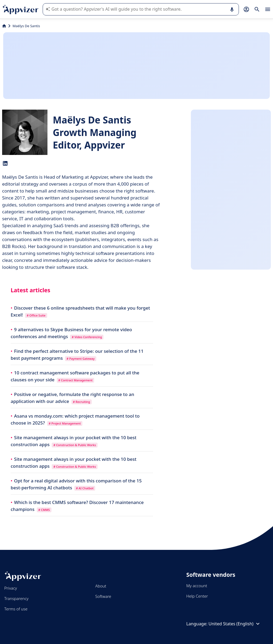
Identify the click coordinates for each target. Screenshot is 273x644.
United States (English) (235, 624)
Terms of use (16, 609)
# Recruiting (82, 402)
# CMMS (44, 510)
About (101, 586)
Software (103, 596)
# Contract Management (76, 380)
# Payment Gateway (81, 359)
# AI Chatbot (85, 488)
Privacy (11, 588)
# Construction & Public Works (75, 445)
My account (197, 586)
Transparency (16, 598)
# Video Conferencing (87, 337)
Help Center (197, 596)
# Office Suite (36, 315)
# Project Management (65, 423)
